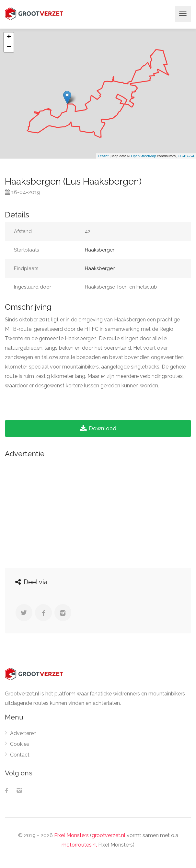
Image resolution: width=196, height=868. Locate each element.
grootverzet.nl (109, 835)
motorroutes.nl (79, 845)
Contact (20, 755)
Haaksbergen (100, 250)
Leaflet (103, 156)
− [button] (9, 47)
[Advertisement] (98, 511)
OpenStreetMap (144, 156)
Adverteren (23, 733)
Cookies (20, 744)
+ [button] (9, 37)
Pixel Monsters (71, 835)
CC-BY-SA (186, 156)
